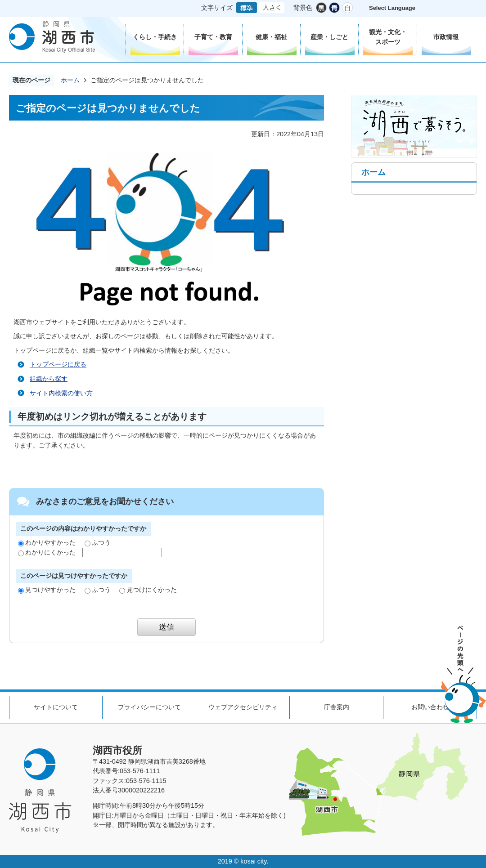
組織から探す (49, 379)
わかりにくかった (47, 552)
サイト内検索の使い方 (61, 393)
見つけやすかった (47, 590)
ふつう (98, 542)
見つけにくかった (148, 590)
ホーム (70, 80)
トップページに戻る (58, 364)
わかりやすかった (47, 542)
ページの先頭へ (463, 674)
